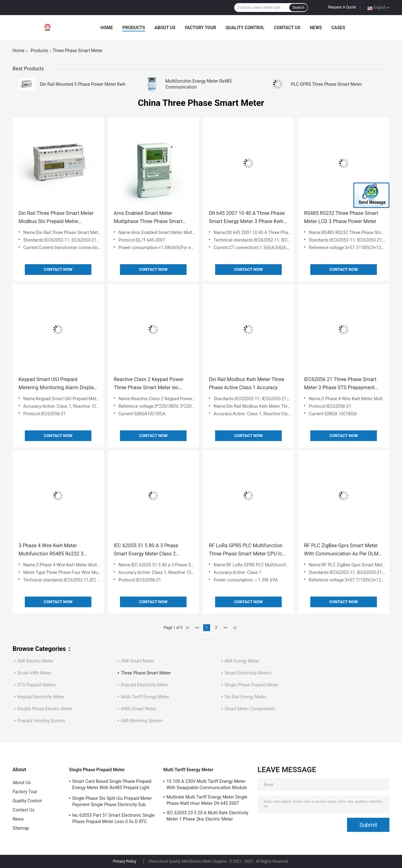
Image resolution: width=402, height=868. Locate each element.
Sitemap (21, 828)
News (316, 28)
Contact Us (287, 28)
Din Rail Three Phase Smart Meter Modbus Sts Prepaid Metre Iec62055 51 (56, 218)
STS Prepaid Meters (37, 685)
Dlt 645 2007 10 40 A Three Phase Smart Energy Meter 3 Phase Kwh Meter (247, 218)
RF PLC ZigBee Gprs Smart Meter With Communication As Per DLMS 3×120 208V (343, 550)
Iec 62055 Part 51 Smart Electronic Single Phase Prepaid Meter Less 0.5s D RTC (113, 818)
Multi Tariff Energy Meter (145, 697)
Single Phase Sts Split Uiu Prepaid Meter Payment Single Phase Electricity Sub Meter (112, 802)
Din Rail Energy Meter (245, 697)
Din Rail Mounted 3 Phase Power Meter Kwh (83, 84)
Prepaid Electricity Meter (145, 685)
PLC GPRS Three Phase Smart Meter (326, 84)
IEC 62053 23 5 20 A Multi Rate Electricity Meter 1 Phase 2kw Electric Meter (207, 816)
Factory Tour (201, 28)
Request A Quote (342, 7)
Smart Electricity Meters (248, 673)
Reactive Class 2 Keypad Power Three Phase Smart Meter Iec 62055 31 (149, 384)
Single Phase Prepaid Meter (251, 685)
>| (235, 628)
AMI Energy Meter (242, 661)
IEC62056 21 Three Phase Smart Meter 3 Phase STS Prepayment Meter (340, 384)
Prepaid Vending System (41, 721)
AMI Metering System (142, 721)
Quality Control (245, 28)
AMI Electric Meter (35, 661)
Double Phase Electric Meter (45, 709)
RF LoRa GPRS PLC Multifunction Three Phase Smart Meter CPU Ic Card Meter (246, 550)
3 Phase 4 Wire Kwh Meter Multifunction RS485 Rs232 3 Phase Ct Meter (51, 550)
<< (197, 628)
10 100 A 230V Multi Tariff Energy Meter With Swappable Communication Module (207, 784)
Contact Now (58, 269)
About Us (165, 28)
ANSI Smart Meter (139, 709)
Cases (338, 28)
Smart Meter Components (250, 709)
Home (107, 28)
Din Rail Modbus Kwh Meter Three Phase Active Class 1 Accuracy (247, 383)
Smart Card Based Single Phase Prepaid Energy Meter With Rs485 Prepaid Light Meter (112, 785)
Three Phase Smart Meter (146, 673)
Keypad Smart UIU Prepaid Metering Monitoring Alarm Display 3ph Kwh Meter (57, 384)
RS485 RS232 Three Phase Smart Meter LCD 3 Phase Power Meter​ (341, 217)
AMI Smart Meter (138, 661)
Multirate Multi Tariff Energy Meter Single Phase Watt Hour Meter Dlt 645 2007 (207, 800)
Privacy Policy (125, 861)
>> (225, 628)
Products (134, 28)
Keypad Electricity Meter (41, 697)
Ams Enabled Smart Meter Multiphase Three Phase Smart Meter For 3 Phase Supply (148, 218)
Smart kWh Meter (34, 673)
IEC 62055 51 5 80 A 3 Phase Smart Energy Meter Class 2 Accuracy (146, 550)
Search (298, 8)
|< (188, 628)
